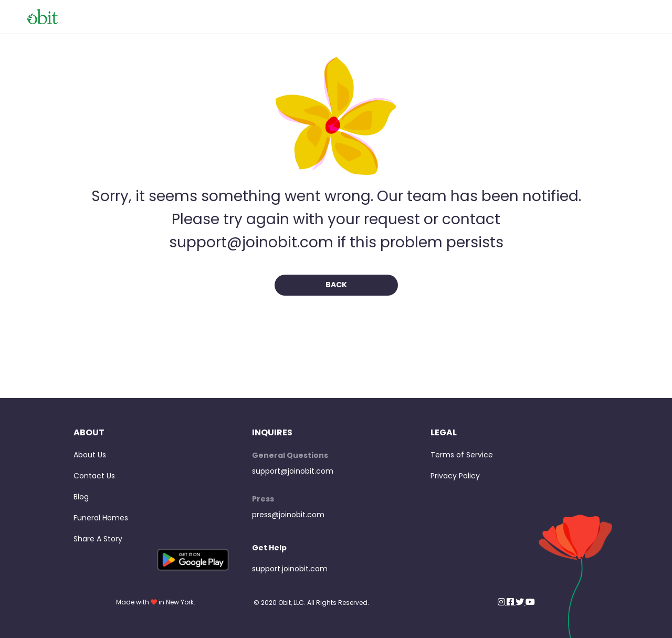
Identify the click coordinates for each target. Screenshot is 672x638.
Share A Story (98, 539)
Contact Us (94, 476)
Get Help (269, 548)
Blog (81, 497)
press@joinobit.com (288, 515)
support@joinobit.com (293, 471)
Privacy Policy (455, 476)
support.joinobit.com (290, 569)
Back (336, 285)
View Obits (588, 17)
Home (634, 17)
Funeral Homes (101, 518)
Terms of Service (462, 455)
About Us (90, 455)
